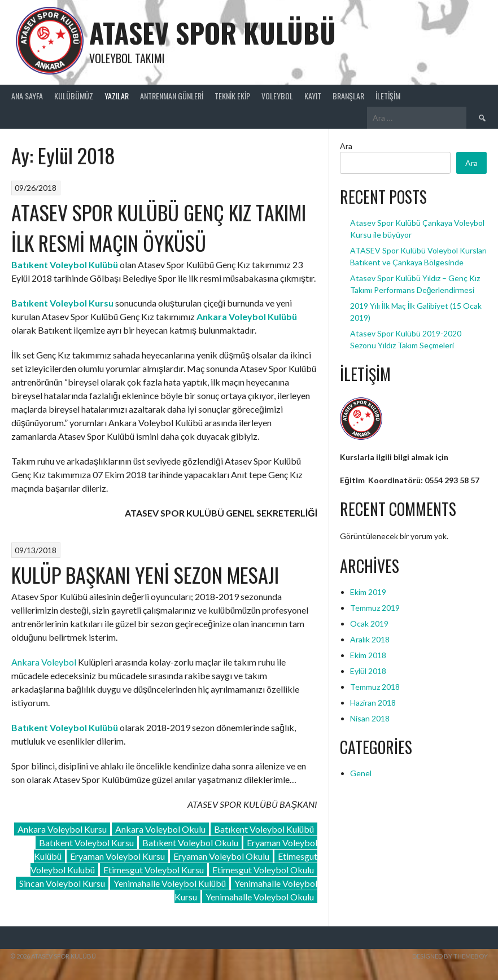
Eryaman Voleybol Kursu (117, 856)
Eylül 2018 (368, 671)
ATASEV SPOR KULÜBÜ (213, 32)
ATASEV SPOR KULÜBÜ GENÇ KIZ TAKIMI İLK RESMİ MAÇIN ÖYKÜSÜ (159, 227)
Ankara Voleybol (44, 662)
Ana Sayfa (27, 96)
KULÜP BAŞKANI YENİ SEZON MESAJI (145, 574)
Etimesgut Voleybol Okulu (263, 870)
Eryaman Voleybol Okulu (221, 856)
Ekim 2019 (368, 592)
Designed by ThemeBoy (450, 956)
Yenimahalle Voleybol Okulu (260, 897)
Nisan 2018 (370, 718)
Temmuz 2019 (375, 608)
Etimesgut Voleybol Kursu (154, 870)
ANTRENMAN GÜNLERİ (172, 96)
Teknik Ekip (232, 96)
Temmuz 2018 (375, 687)
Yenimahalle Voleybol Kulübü (170, 883)
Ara (346, 146)
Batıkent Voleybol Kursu (86, 843)
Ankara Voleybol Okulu (160, 829)
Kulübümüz (74, 96)
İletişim (388, 96)
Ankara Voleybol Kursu (62, 829)
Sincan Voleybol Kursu (62, 883)
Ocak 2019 (369, 624)
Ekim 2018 (368, 655)
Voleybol (277, 96)
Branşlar (348, 96)
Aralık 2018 (370, 639)
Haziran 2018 (373, 703)
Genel (361, 773)
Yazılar (117, 96)
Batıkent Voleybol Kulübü (264, 829)
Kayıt (313, 96)
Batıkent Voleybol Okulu (190, 843)
